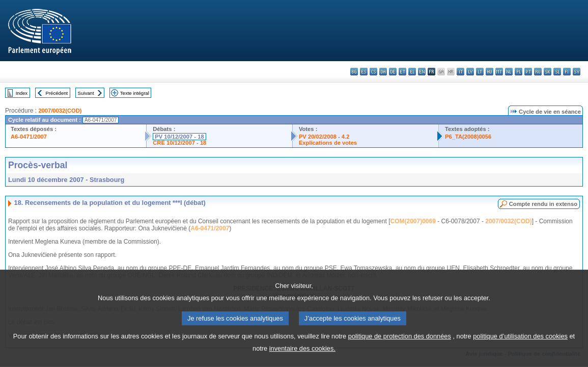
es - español (364, 72)
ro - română (538, 72)
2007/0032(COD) (60, 111)
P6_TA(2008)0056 (468, 137)
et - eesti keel (402, 72)
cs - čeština (373, 72)
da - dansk (383, 72)
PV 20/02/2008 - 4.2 (324, 137)
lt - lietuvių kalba (480, 72)
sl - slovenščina (557, 72)
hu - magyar (489, 72)
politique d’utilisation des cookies (520, 359)
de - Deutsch (393, 72)
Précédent (57, 93)
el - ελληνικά (412, 72)
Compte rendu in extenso (543, 204)
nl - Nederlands (509, 72)
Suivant (86, 93)
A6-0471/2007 (29, 137)
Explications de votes (328, 143)
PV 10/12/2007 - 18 (179, 137)
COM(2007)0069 (413, 221)
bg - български (354, 72)
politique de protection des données (400, 359)
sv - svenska (577, 72)
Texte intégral (135, 93)
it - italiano (460, 72)
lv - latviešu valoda (470, 72)
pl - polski (519, 72)
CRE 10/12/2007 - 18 (179, 143)
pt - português (528, 72)
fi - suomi (567, 72)
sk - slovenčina (548, 72)
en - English (422, 72)
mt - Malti (499, 72)
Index (22, 93)
